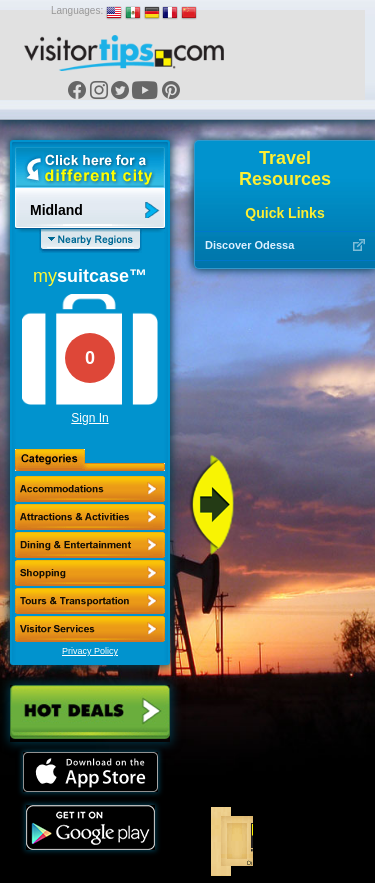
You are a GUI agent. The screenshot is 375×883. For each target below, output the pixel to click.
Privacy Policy (90, 651)
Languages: (77, 10)
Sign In (89, 418)
